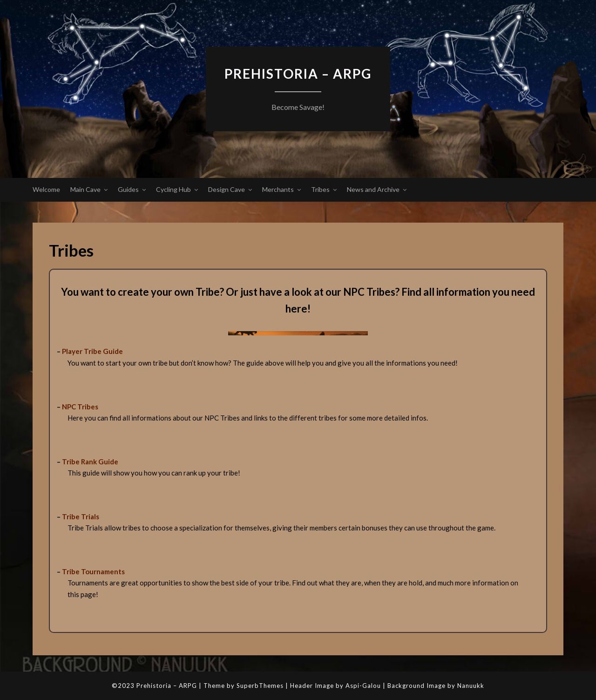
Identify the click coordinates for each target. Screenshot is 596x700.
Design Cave (227, 189)
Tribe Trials (81, 517)
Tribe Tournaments (93, 571)
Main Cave (85, 189)
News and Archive (373, 189)
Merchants (278, 189)
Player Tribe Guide (92, 351)
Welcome (46, 189)
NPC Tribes (80, 407)
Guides (128, 189)
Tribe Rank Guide (90, 462)
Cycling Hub (173, 189)
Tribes (320, 189)
